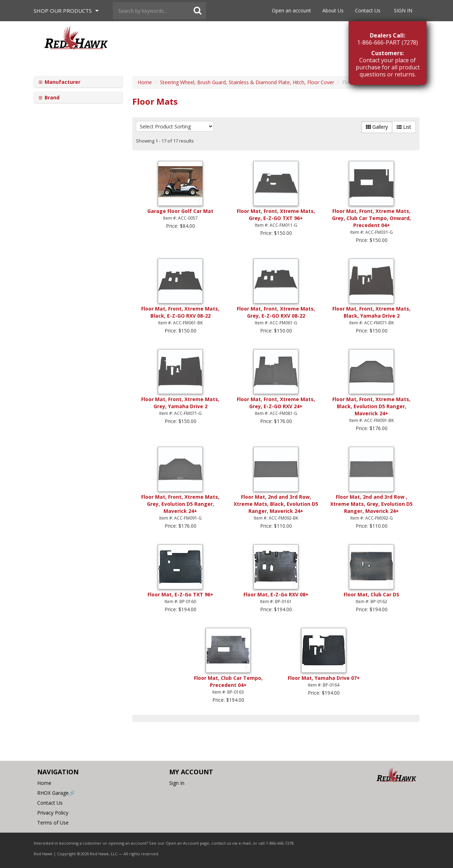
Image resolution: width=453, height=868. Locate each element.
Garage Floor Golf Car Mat (180, 211)
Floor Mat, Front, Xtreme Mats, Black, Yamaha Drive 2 (371, 312)
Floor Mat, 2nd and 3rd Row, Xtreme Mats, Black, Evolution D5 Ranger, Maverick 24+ (276, 504)
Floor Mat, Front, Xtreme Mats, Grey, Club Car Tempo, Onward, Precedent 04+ (371, 218)
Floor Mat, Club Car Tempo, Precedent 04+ (228, 681)
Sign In (403, 10)
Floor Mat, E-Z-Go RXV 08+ (276, 594)
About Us (333, 10)
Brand (51, 97)
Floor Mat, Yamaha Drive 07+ (324, 678)
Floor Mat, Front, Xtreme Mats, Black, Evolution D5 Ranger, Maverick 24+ (371, 406)
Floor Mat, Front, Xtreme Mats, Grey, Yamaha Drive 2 (180, 403)
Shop (63, 11)
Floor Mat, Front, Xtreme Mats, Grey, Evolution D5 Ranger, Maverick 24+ (180, 504)
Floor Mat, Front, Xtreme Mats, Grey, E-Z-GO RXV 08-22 (276, 312)
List (404, 127)
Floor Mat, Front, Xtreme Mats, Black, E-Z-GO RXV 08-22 (180, 312)
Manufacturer (62, 82)
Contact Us (368, 10)
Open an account (291, 10)
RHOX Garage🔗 (56, 793)
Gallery (377, 127)
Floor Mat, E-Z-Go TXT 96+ (180, 594)
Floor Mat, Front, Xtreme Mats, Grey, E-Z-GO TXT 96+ (276, 215)
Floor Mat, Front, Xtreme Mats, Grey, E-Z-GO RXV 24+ (276, 403)
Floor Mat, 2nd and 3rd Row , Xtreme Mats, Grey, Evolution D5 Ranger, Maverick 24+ (371, 504)
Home (44, 783)
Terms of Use (53, 823)
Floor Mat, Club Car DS (371, 594)
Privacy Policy (53, 813)
